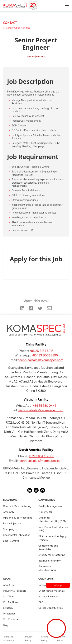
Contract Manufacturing (17, 506)
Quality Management (51, 506)
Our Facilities (10, 602)
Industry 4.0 (45, 512)
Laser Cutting (11, 541)
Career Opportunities (18, 28)
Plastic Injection (12, 523)
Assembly (9, 512)
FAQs (41, 602)
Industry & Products (15, 591)
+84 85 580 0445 (45, 406)
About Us (8, 585)
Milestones (9, 614)
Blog (6, 625)
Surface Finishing (48, 597)
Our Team (9, 597)
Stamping (9, 529)
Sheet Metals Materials (51, 591)
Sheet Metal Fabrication (17, 535)
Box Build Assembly (50, 561)
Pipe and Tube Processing (18, 518)
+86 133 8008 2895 (45, 355)
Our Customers (12, 619)
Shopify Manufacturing (52, 555)
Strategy (8, 608)
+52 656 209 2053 (41, 456)
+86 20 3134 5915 (41, 351)
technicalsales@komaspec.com (41, 360)
